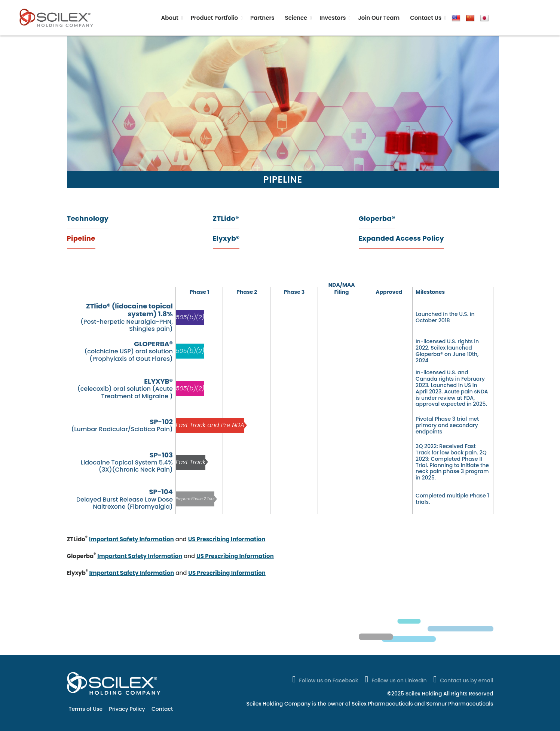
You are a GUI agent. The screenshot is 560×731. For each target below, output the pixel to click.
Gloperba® (377, 218)
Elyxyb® (226, 238)
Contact (162, 709)
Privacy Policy (127, 709)
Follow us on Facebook (324, 679)
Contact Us (426, 18)
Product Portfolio (214, 18)
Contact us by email (462, 679)
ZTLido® (226, 218)
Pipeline (81, 238)
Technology (88, 218)
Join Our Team (379, 18)
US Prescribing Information (227, 539)
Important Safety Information (131, 539)
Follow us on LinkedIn (395, 679)
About (170, 18)
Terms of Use (86, 709)
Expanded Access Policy (401, 238)
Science (296, 18)
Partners (262, 18)
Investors (333, 18)
